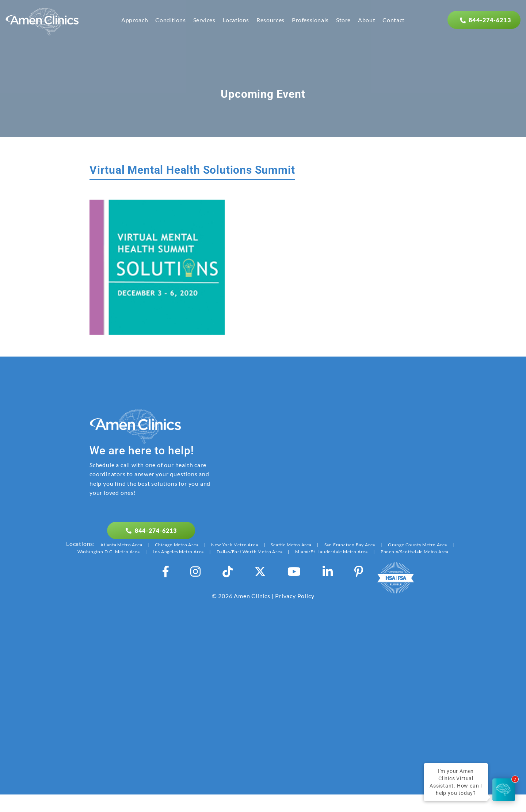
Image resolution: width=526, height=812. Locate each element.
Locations (236, 20)
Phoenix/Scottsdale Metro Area (415, 552)
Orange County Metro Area (418, 545)
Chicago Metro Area (177, 545)
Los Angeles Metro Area (178, 552)
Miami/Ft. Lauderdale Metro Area (331, 552)
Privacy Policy (295, 596)
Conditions (170, 20)
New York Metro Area (235, 545)
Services (204, 20)
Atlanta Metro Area (121, 545)
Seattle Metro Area (291, 545)
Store (343, 20)
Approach (135, 20)
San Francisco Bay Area (350, 545)
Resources (270, 20)
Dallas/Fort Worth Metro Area (249, 552)
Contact (393, 20)
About (367, 20)
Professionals (310, 20)
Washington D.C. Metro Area (109, 552)
